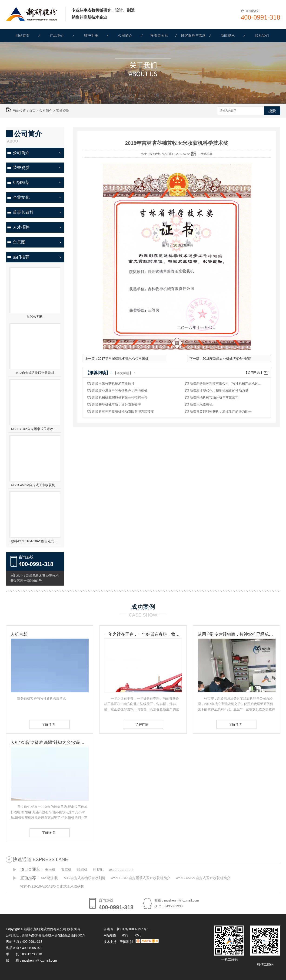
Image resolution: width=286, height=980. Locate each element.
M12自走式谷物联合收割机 (35, 373)
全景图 (19, 242)
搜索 (272, 111)
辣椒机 (82, 870)
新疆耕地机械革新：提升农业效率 (116, 404)
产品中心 (57, 36)
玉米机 (50, 870)
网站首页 (23, 36)
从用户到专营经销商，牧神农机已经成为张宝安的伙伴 (236, 634)
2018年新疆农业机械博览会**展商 (227, 359)
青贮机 (66, 870)
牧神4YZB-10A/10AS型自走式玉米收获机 (35, 541)
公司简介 (125, 36)
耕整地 (98, 870)
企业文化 (21, 197)
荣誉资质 (63, 111)
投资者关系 (159, 36)
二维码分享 (205, 154)
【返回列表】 (254, 373)
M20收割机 (35, 317)
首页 (32, 111)
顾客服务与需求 (193, 36)
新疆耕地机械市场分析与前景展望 (214, 397)
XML (138, 935)
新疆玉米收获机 (201, 404)
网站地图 (110, 935)
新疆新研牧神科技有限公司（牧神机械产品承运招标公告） (227, 383)
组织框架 (21, 183)
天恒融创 (126, 942)
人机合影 (19, 634)
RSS (126, 935)
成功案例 (143, 607)
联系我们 (262, 36)
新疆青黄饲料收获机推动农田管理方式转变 (123, 411)
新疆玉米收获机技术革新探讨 (113, 383)
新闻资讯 (228, 36)
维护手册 (91, 36)
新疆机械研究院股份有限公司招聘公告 (120, 397)
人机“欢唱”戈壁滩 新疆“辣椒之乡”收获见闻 (50, 743)
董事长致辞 (23, 212)
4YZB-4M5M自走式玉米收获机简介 (35, 485)
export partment (121, 870)
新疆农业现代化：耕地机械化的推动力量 (219, 390)
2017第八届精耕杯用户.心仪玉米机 (123, 359)
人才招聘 (21, 227)
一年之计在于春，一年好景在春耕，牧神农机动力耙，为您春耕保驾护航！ (143, 634)
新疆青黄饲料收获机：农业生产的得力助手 (221, 411)
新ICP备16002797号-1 (133, 929)
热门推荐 (21, 257)
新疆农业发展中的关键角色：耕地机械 (120, 390)
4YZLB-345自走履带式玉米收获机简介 (35, 429)
